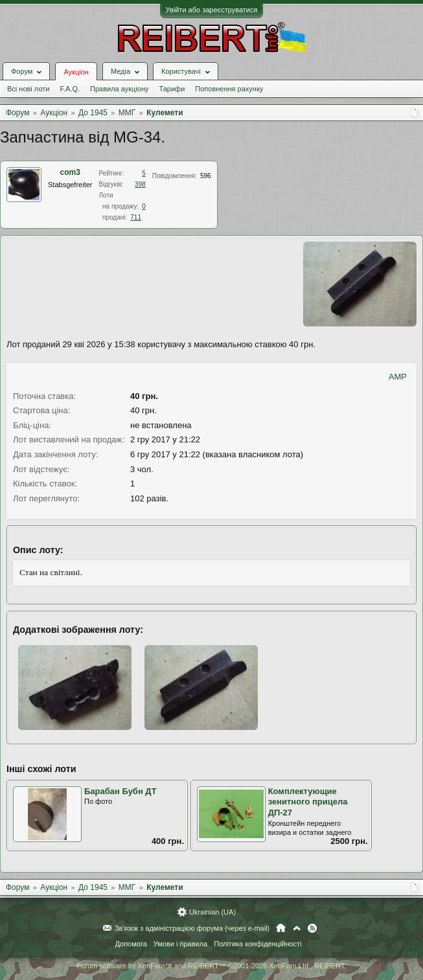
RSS (312, 928)
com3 (70, 172)
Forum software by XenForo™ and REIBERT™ (211, 966)
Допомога (131, 944)
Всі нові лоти (28, 89)
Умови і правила (180, 944)
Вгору (297, 928)
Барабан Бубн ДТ (120, 791)
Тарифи (172, 89)
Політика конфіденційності (257, 944)
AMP (398, 377)
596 (206, 176)
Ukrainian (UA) (212, 912)
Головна (281, 928)
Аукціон (76, 72)
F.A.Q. (70, 89)
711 (136, 217)
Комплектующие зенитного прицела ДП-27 (308, 802)
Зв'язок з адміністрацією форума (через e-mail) (192, 928)
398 (140, 184)
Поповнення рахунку (229, 89)
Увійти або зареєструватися (212, 10)
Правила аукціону (119, 89)
